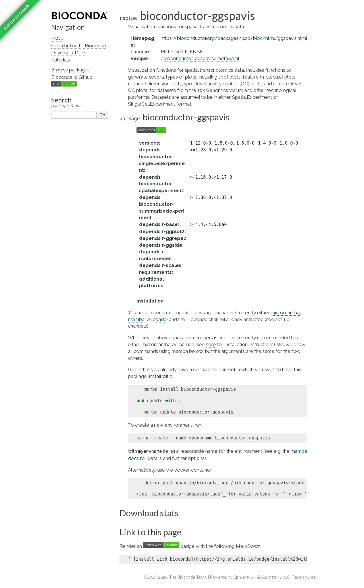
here (211, 344)
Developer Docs (69, 53)
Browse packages (70, 70)
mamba (136, 319)
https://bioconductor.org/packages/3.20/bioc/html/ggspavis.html (234, 38)
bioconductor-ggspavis (189, 58)
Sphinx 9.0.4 (245, 577)
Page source (304, 577)
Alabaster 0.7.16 (275, 577)
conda (160, 319)
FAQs (57, 38)
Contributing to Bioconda (78, 46)
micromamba (285, 312)
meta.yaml (228, 58)
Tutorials (61, 60)
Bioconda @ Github (72, 77)
